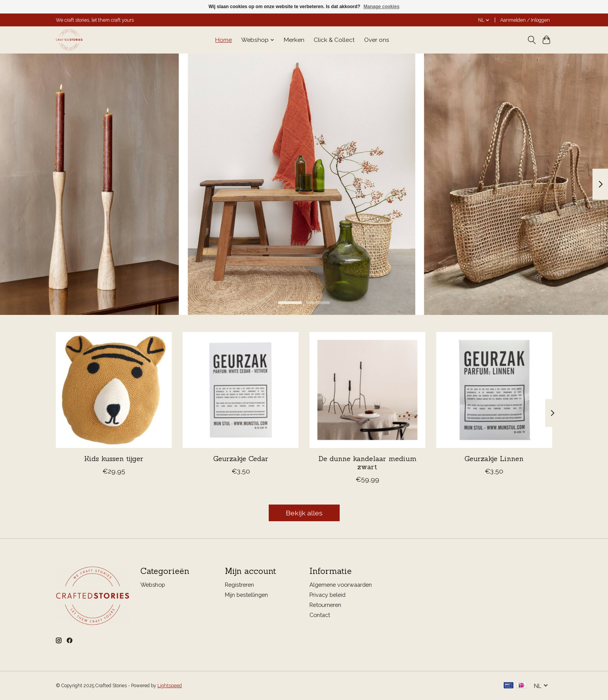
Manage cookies (381, 7)
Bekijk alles (304, 513)
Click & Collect (334, 40)
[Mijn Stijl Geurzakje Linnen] (494, 390)
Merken (294, 40)
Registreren (239, 585)
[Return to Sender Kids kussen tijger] (114, 390)
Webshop (153, 585)
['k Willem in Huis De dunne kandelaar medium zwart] (367, 390)
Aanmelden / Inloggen (525, 20)
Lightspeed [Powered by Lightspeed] (170, 686)
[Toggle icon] (531, 40)
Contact (320, 615)
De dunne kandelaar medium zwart (367, 463)
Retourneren (325, 605)
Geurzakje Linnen (494, 459)
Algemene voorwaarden (341, 585)
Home (224, 40)
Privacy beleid (327, 595)
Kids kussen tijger (114, 459)
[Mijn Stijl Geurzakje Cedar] (241, 390)
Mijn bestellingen (246, 595)
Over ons (377, 40)
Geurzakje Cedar (241, 459)
